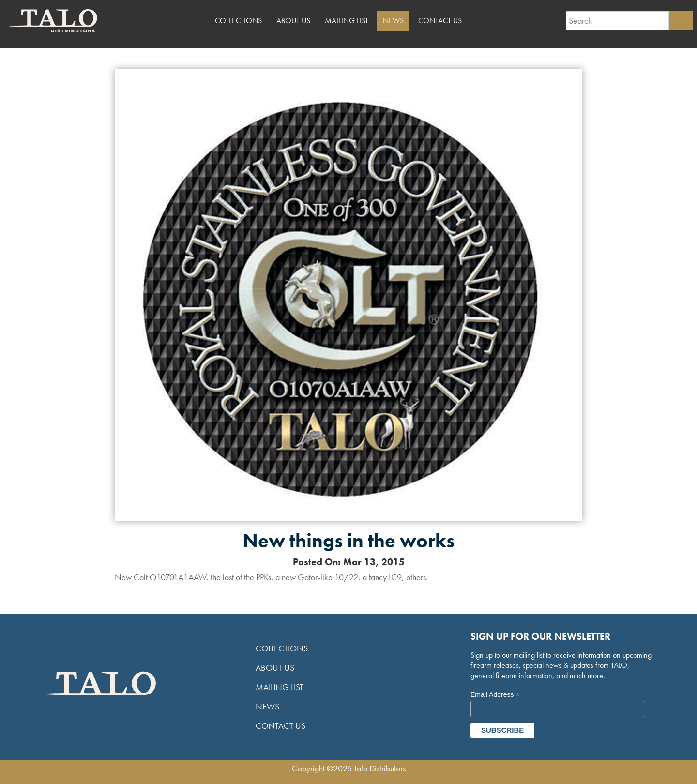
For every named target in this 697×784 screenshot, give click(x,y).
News (393, 21)
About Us (293, 21)
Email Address (495, 695)
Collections (238, 21)
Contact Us (440, 21)
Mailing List (347, 21)
